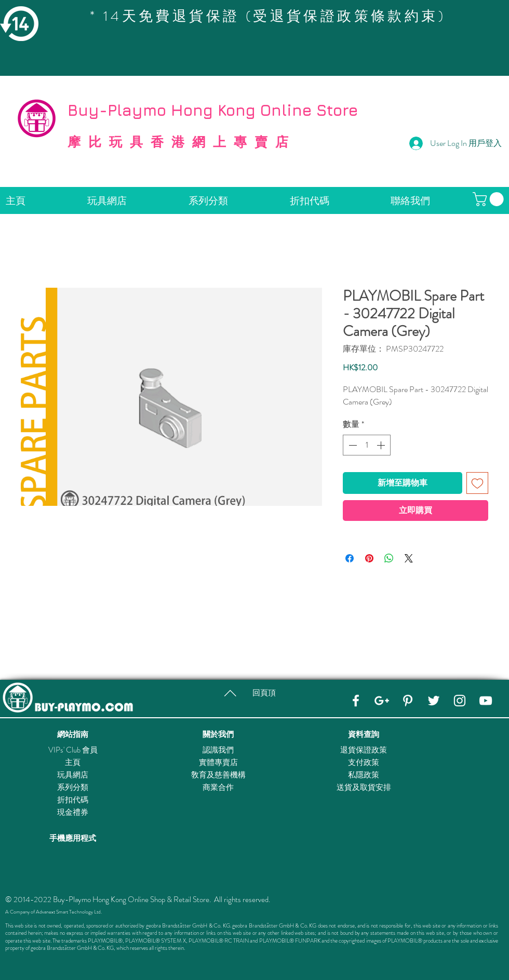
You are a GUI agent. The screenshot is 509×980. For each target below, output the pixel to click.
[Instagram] (460, 701)
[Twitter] (434, 701)
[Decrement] (352, 445)
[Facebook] (356, 701)
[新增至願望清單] (477, 483)
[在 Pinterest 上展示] (369, 558)
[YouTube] (486, 701)
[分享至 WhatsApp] (389, 558)
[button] (490, 199)
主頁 (73, 762)
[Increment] (382, 445)
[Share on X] (409, 558)
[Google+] (382, 701)
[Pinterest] (408, 701)
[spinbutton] (367, 445)
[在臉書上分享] (350, 558)
